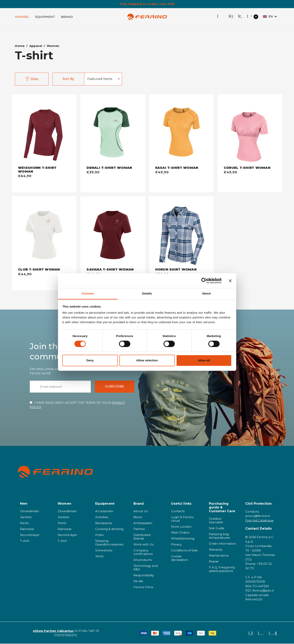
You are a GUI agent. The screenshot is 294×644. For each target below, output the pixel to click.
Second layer (30, 535)
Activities (102, 517)
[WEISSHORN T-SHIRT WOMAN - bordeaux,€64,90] (44, 131)
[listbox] (103, 79)
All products (143, 560)
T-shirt (25, 541)
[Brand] (67, 17)
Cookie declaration (179, 558)
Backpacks (104, 523)
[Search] (240, 17)
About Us (141, 511)
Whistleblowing (183, 539)
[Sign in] (231, 17)
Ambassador (143, 523)
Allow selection (147, 360)
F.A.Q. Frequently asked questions (222, 569)
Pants (24, 523)
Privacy (176, 545)
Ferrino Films (143, 587)
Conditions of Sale (184, 551)
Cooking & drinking (109, 529)
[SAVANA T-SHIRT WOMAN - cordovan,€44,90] (113, 232)
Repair (214, 562)
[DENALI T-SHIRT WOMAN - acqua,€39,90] (113, 131)
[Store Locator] (220, 17)
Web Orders (180, 533)
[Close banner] (230, 281)
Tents (99, 557)
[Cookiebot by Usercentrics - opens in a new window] (204, 281)
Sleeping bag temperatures (219, 536)
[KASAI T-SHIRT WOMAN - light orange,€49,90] (181, 131)
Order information (222, 544)
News (138, 517)
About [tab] (206, 293)
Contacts (178, 511)
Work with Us (143, 545)
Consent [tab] (88, 293)
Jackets (26, 517)
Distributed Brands (142, 537)
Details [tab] (147, 293)
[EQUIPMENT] (45, 17)
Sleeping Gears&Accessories (109, 543)
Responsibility (144, 576)
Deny (90, 360)
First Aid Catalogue (259, 521)
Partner (139, 529)
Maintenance (219, 556)
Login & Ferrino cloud (182, 519)
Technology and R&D (146, 568)
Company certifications (143, 552)
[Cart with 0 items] (253, 17)
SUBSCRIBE (115, 387)
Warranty (216, 550)
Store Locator (181, 527)
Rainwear (27, 529)
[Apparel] (22, 17)
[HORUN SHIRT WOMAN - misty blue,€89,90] (181, 232)
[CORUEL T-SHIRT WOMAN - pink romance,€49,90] (250, 131)
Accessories (104, 511)
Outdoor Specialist (216, 521)
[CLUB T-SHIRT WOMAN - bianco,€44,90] (44, 232)
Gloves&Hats (29, 511)
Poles (99, 535)
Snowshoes (104, 551)
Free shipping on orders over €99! (147, 4)
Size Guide (217, 529)
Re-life (138, 582)
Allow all (204, 360)
